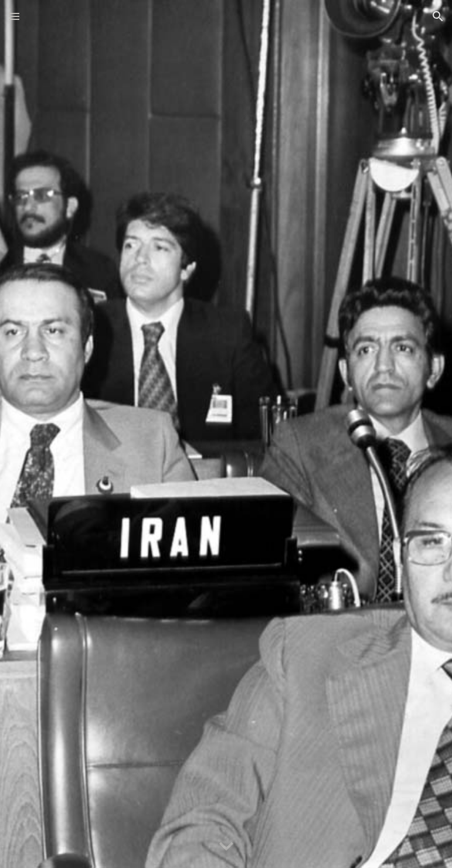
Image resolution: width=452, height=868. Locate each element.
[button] (14, 16)
